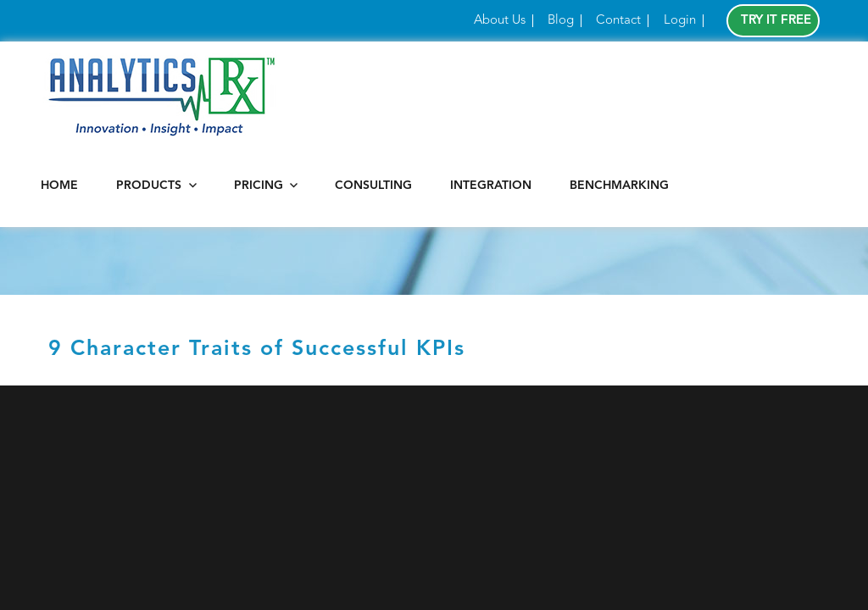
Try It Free (776, 21)
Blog (561, 21)
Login (680, 21)
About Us (500, 21)
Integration (491, 186)
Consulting (373, 186)
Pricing (259, 186)
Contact (618, 21)
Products (149, 186)
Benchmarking (619, 186)
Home (59, 186)
